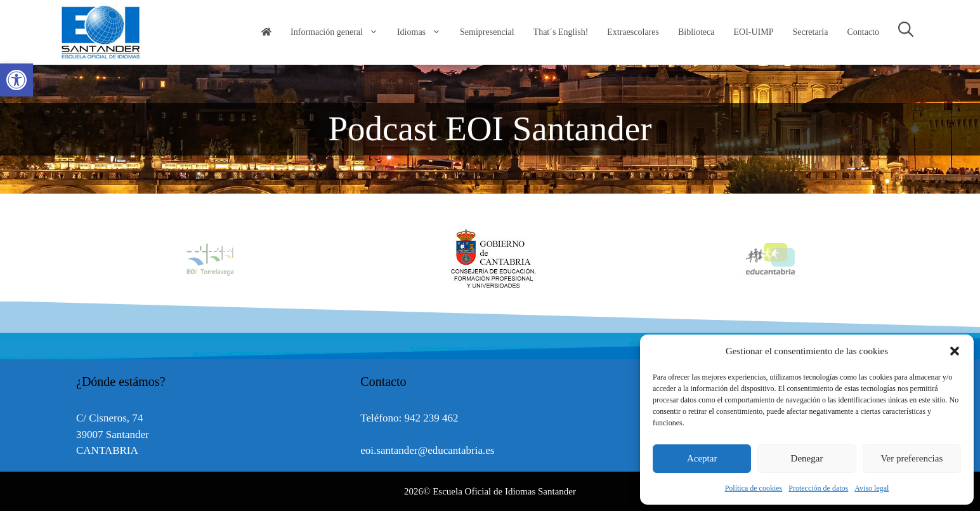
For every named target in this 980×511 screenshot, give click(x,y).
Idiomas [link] (424, 32)
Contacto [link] (863, 32)
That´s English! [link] (561, 32)
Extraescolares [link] (633, 32)
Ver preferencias (911, 458)
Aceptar (702, 458)
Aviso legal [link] (872, 488)
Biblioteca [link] (696, 32)
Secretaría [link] (810, 32)
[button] (955, 351)
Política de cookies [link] (754, 488)
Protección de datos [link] (818, 488)
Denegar (807, 458)
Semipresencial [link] (487, 32)
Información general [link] (339, 32)
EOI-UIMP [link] (753, 32)
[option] (490, 259)
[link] (16, 80)
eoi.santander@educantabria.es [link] (427, 450)
